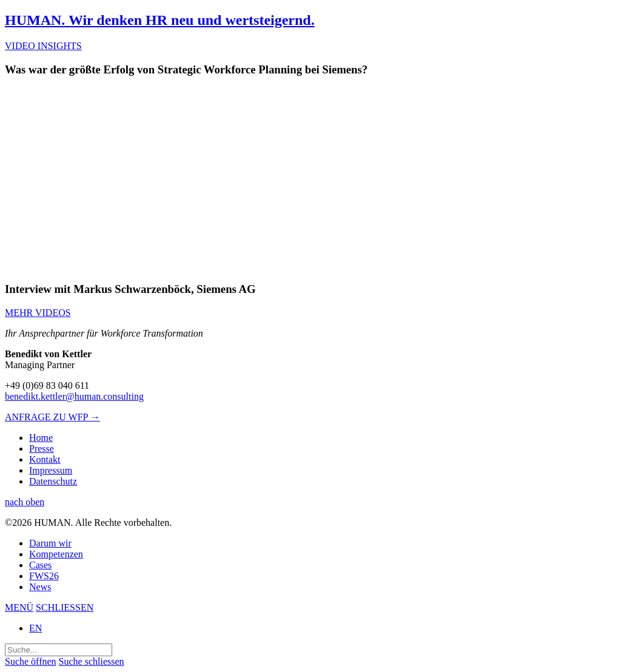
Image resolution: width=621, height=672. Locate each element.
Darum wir (50, 543)
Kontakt (45, 459)
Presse (42, 449)
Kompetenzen (56, 554)
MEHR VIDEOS (38, 313)
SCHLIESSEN (65, 607)
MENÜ (19, 607)
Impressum (51, 470)
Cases (40, 565)
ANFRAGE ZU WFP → (52, 417)
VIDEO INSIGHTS (43, 46)
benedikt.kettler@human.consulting (74, 396)
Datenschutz (53, 481)
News (40, 587)
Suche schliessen (92, 661)
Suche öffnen (31, 661)
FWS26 (44, 576)
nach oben (25, 502)
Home (41, 438)
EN (35, 628)
